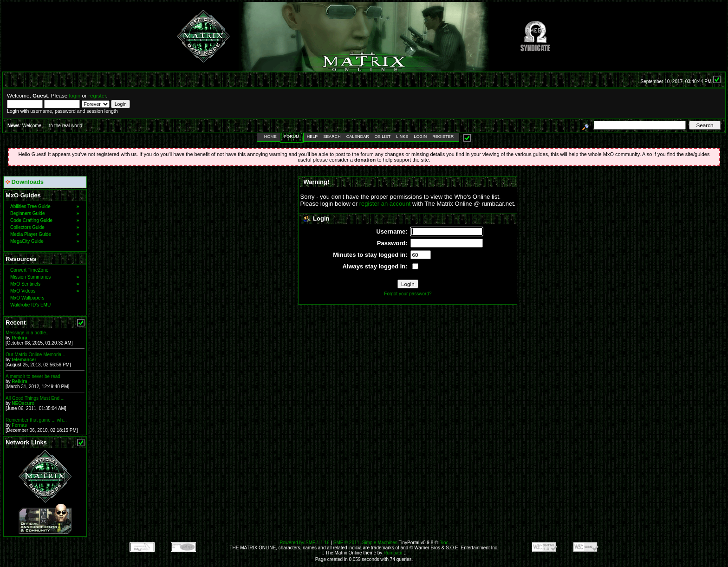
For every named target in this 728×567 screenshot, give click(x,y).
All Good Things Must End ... (35, 398)
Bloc (444, 543)
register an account (385, 204)
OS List (383, 137)
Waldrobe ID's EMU (30, 305)
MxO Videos (45, 291)
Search (332, 137)
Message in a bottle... (28, 333)
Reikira (19, 338)
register (97, 95)
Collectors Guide (45, 227)
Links (402, 137)
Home (270, 137)
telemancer (24, 360)
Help (312, 137)
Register (443, 137)
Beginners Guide (45, 213)
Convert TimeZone (29, 270)
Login (420, 137)
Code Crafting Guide (45, 220)
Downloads (25, 182)
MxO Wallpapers (27, 298)
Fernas (19, 425)
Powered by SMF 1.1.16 (304, 543)
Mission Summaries (45, 277)
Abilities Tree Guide (45, 206)
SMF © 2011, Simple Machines (365, 543)
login (75, 95)
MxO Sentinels (45, 284)
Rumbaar (393, 553)
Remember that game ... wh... (36, 420)
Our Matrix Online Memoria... (35, 355)
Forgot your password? (408, 294)
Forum (292, 137)
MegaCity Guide (45, 241)
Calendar (358, 137)
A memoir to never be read (33, 376)
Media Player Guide (45, 234)
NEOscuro (23, 403)
